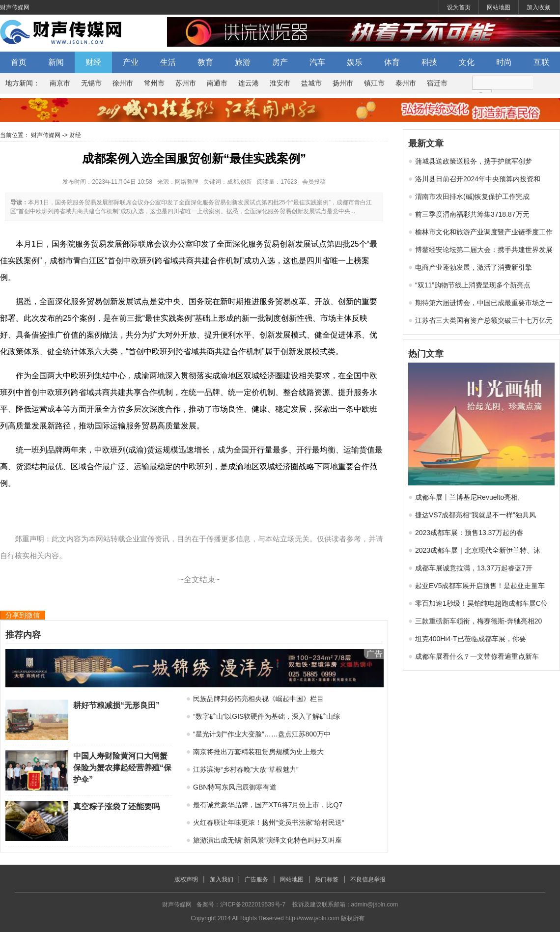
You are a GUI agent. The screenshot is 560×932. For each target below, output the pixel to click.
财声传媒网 (15, 7)
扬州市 (343, 83)
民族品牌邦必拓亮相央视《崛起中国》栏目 (258, 699)
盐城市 (311, 83)
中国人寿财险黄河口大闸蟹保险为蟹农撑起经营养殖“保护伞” (122, 768)
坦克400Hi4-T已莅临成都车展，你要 (471, 639)
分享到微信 (23, 615)
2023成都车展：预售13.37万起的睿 (469, 533)
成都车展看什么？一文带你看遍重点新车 (477, 656)
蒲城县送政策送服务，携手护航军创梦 (474, 161)
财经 (93, 62)
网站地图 (499, 7)
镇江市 (374, 83)
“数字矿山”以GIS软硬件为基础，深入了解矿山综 (266, 716)
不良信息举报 (368, 879)
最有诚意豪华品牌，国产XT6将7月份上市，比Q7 (268, 805)
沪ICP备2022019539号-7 (253, 904)
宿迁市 (437, 83)
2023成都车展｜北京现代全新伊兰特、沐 (478, 550)
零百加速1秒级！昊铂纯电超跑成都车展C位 (481, 603)
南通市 (217, 83)
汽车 (317, 62)
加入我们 (222, 879)
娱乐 (355, 62)
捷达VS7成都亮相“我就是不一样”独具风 (476, 515)
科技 (429, 62)
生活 (168, 62)
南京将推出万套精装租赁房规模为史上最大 (258, 752)
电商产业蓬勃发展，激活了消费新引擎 (474, 267)
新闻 (56, 62)
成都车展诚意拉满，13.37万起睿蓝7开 (474, 568)
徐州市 (123, 83)
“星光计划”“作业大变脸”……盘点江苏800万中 (262, 734)
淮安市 (280, 83)
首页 (19, 62)
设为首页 (459, 7)
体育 (392, 62)
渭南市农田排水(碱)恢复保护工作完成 (472, 197)
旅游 (243, 62)
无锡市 (91, 83)
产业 (131, 62)
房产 (280, 62)
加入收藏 (538, 7)
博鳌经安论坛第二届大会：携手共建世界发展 (484, 250)
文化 (467, 62)
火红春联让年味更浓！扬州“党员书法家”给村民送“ (269, 822)
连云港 (249, 83)
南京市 (60, 83)
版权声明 (186, 879)
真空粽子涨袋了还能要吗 (116, 806)
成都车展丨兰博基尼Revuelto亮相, (467, 497)
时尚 (504, 62)
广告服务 (256, 879)
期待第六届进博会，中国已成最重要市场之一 (484, 303)
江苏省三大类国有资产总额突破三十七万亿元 (484, 320)
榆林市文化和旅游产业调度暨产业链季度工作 (484, 232)
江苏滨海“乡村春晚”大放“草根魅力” (246, 769)
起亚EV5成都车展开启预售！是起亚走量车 (480, 586)
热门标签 (327, 879)
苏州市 (186, 83)
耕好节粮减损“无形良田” (116, 705)
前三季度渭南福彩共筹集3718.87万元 (472, 214)
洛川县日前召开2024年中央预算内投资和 (478, 179)
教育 (205, 62)
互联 (541, 62)
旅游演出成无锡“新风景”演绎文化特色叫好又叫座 (267, 840)
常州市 (154, 83)
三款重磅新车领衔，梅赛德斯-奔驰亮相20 (478, 621)
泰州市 (406, 83)
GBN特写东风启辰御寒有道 (235, 787)
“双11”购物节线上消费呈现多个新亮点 (473, 285)
